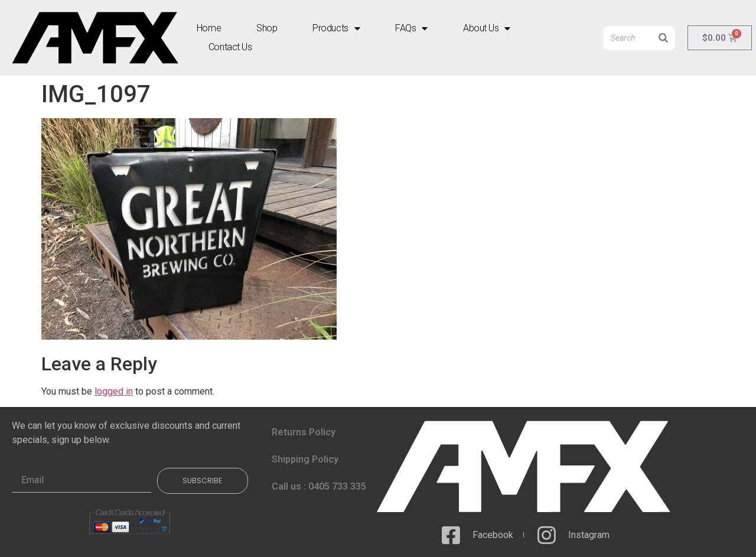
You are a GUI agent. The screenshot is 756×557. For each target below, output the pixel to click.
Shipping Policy (305, 459)
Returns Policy (304, 432)
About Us (487, 28)
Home (209, 28)
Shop (267, 28)
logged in (114, 391)
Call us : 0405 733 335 (319, 486)
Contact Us (230, 47)
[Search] (663, 38)
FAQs (411, 28)
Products (336, 28)
